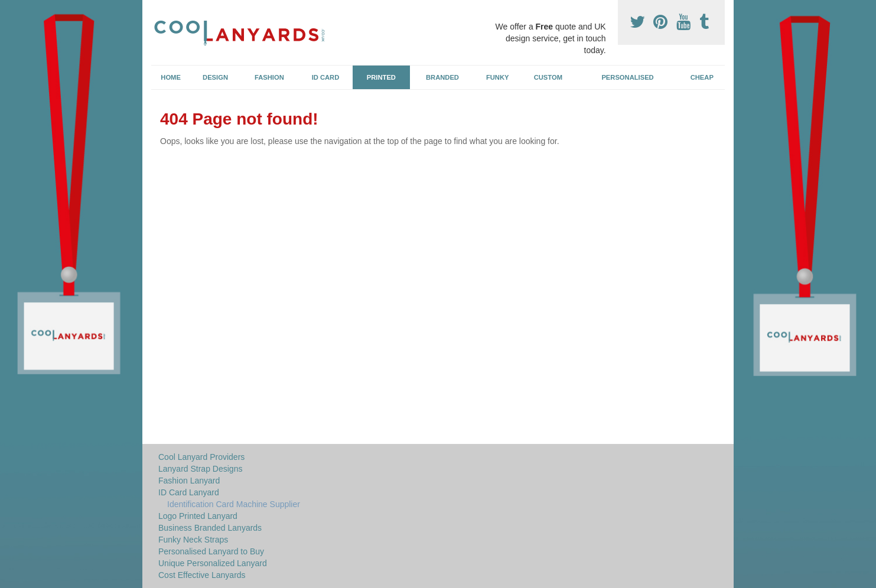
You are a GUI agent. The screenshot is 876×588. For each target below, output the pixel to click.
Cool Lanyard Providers (201, 457)
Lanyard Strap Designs (200, 469)
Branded (442, 77)
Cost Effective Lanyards (202, 575)
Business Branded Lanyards (210, 528)
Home (171, 77)
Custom (548, 77)
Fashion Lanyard (189, 481)
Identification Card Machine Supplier (234, 504)
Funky (498, 77)
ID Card (326, 77)
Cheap (702, 77)
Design (215, 77)
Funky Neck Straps (193, 540)
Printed (381, 77)
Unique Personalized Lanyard (213, 563)
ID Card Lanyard (189, 492)
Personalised (627, 77)
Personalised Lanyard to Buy (211, 551)
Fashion (269, 77)
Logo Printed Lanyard (198, 516)
